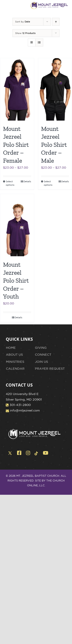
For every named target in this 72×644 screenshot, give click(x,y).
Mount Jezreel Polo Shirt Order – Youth (16, 280)
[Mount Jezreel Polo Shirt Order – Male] (55, 90)
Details (27, 181)
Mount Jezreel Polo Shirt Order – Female (16, 145)
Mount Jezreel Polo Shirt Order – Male (54, 145)
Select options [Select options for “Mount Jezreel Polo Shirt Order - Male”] (48, 183)
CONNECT (43, 355)
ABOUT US (14, 355)
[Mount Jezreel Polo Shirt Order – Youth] (17, 225)
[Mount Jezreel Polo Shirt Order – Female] (17, 90)
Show (25, 33)
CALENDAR (15, 369)
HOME (11, 348)
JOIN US (41, 362)
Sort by (23, 22)
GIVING (41, 348)
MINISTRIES (15, 362)
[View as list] (39, 42)
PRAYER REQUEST (50, 369)
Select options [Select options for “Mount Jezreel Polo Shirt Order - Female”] (10, 183)
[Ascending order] (56, 22)
